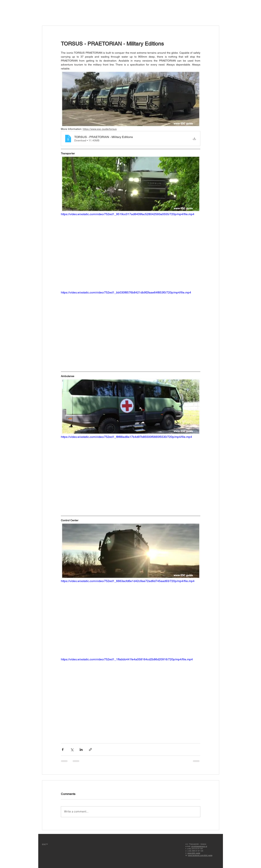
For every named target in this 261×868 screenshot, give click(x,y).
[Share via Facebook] (63, 749)
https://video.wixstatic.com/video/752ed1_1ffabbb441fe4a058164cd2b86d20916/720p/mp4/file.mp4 (127, 659)
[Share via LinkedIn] (81, 749)
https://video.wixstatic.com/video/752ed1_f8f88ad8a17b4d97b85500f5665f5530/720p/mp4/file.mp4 (126, 437)
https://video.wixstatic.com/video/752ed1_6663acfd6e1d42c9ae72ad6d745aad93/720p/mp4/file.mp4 (128, 581)
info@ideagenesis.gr (199, 846)
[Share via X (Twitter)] (72, 749)
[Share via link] (90, 749)
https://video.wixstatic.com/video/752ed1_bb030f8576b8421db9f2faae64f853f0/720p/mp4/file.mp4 (126, 292)
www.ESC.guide (194, 853)
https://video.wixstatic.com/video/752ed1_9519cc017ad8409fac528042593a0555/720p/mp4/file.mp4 (128, 214)
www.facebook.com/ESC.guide (200, 855)
